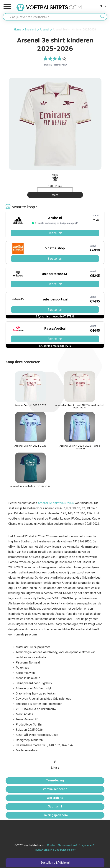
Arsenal (45, 30)
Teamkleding (55, 780)
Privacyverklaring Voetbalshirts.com (55, 850)
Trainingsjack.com (55, 815)
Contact (52, 845)
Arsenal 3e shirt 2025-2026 (56, 503)
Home (18, 30)
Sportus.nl (55, 806)
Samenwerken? (68, 845)
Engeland (31, 30)
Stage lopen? (87, 845)
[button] (7, 7)
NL (103, 6)
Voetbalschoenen (55, 789)
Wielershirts (55, 798)
